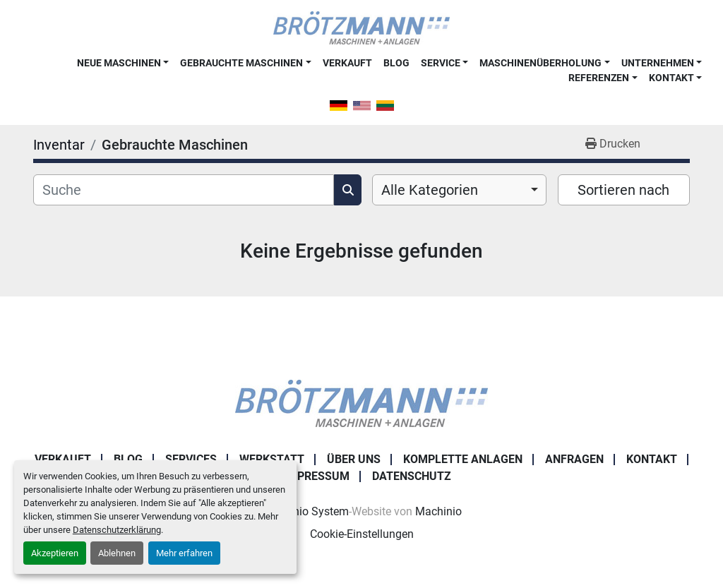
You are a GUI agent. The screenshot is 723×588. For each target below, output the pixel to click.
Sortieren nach (623, 190)
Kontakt (671, 78)
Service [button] (441, 63)
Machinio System (305, 511)
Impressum (317, 476)
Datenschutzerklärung (117, 530)
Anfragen (574, 459)
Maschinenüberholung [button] (540, 63)
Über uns (354, 459)
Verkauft (347, 63)
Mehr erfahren (184, 553)
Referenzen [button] (599, 78)
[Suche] (184, 190)
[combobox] (459, 190)
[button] (123, 63)
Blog (396, 63)
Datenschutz (412, 476)
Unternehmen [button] (658, 63)
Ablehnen (117, 553)
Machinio (438, 511)
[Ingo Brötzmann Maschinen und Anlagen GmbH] (361, 403)
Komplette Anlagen (463, 459)
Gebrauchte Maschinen (241, 63)
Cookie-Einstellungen (362, 534)
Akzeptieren (55, 553)
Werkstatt (272, 459)
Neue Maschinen (119, 63)
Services (191, 459)
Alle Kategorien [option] (430, 190)
